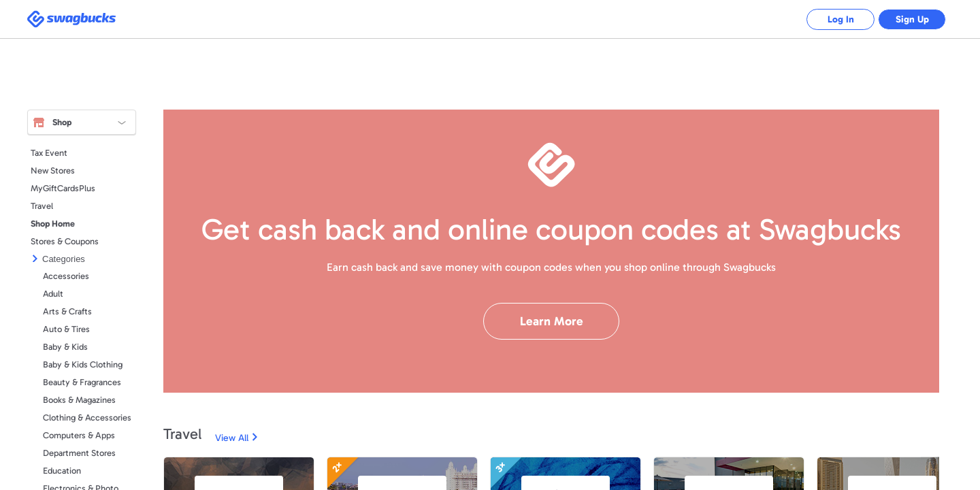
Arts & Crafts (67, 311)
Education (62, 471)
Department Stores (79, 453)
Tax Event (49, 153)
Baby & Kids (65, 347)
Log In (841, 19)
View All (232, 438)
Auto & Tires (66, 329)
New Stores (53, 170)
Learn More (552, 321)
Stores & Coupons (65, 241)
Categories (64, 259)
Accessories (66, 276)
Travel (42, 206)
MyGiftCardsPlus (63, 188)
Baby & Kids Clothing (83, 364)
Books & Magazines (79, 400)
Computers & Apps (79, 435)
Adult (53, 294)
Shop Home (53, 224)
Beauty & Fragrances (82, 382)
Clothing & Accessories (87, 418)
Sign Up (912, 19)
